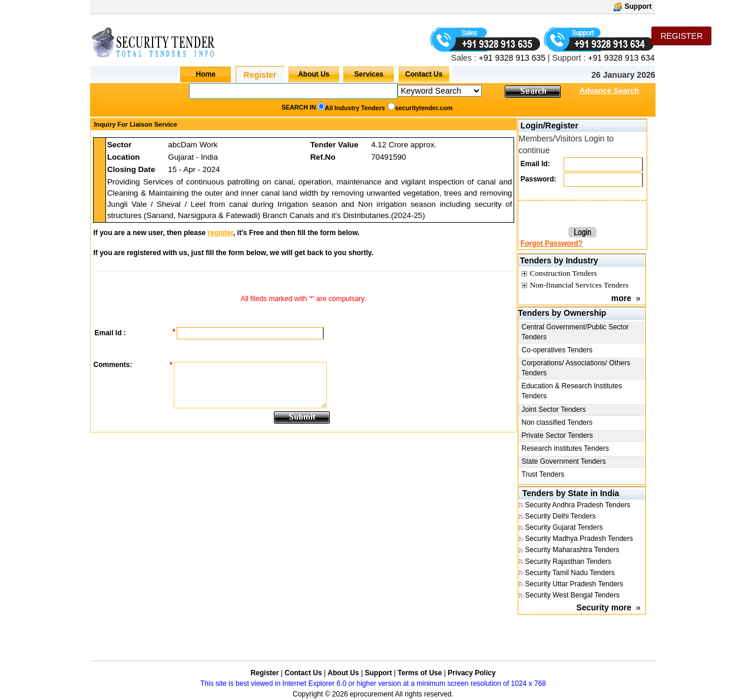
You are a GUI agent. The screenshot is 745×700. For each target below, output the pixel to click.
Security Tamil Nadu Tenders (570, 573)
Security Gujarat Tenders (564, 527)
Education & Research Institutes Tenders (572, 391)
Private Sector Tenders (557, 435)
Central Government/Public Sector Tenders (575, 332)
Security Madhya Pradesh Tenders (579, 539)
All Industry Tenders (355, 108)
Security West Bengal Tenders (572, 595)
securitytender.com (424, 108)
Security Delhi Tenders (561, 516)
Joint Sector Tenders (554, 410)
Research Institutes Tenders (566, 448)
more (621, 298)
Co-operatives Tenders (557, 350)
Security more (604, 607)
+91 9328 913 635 (511, 58)
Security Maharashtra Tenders (572, 550)
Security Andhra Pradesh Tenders (578, 505)
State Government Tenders (564, 461)
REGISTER (681, 36)
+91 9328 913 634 (621, 58)
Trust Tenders (543, 474)
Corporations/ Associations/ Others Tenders (576, 368)
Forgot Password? (552, 243)
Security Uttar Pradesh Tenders (575, 584)
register (221, 233)
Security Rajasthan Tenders (569, 562)
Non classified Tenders (557, 422)
